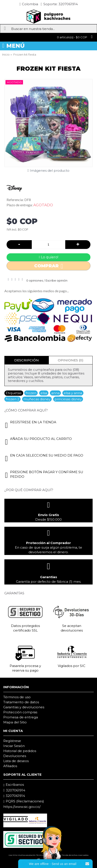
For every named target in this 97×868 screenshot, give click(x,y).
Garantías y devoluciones (24, 707)
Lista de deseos (16, 761)
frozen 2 (12, 399)
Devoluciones (15, 756)
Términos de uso (17, 697)
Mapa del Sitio (15, 722)
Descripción (26, 360)
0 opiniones (35, 280)
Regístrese (12, 741)
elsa (44, 393)
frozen (31, 393)
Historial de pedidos (20, 751)
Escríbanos (14, 785)
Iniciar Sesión (14, 746)
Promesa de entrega (21, 717)
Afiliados (10, 766)
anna (55, 393)
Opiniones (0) (71, 360)
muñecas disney (37, 399)
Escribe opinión (56, 280)
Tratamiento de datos (21, 702)
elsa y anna (73, 393)
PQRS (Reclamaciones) (24, 801)
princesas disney (68, 399)
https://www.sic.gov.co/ (22, 807)
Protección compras (20, 712)
